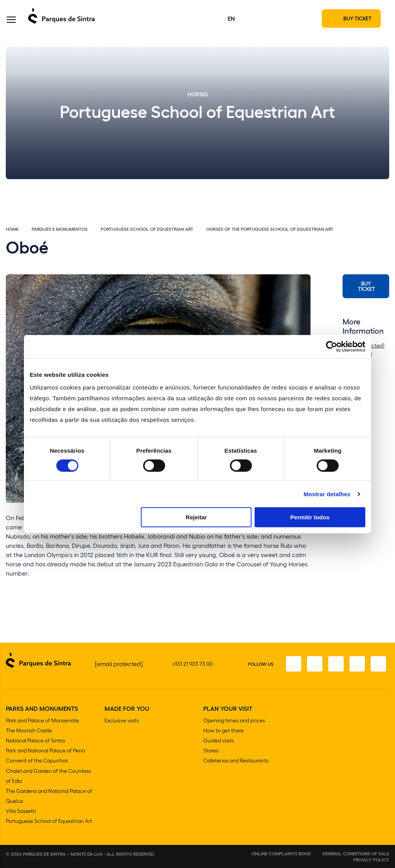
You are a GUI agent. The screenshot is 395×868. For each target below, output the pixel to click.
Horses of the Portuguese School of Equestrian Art (270, 230)
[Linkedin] (378, 665)
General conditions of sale (356, 853)
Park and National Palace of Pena (45, 751)
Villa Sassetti (21, 811)
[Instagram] (314, 665)
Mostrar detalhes (327, 494)
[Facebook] (292, 665)
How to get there (224, 731)
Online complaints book (281, 853)
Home (12, 230)
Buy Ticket (366, 287)
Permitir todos (310, 517)
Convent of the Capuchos (37, 761)
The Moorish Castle (29, 731)
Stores (211, 751)
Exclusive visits (122, 721)
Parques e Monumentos (60, 230)
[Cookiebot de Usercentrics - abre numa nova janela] (332, 346)
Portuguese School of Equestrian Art (147, 230)
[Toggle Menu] (11, 21)
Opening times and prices (234, 721)
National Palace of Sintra (35, 741)
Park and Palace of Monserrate (42, 721)
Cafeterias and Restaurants (236, 761)
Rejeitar (196, 517)
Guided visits (219, 741)
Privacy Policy (371, 860)
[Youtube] (357, 665)
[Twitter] (335, 665)
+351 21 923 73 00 (192, 664)
